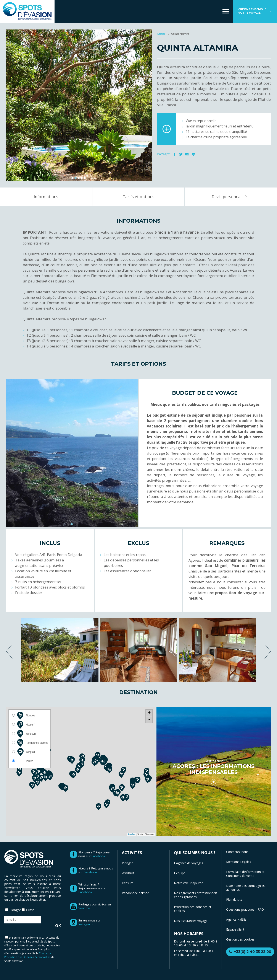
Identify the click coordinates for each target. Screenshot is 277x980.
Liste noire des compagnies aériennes (245, 888)
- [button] (149, 720)
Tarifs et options (138, 197)
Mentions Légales (239, 862)
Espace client (235, 929)
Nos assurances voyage (191, 921)
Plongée (128, 863)
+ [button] (149, 713)
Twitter (181, 154)
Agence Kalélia (236, 919)
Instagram (85, 924)
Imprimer (194, 154)
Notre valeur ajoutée (189, 883)
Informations (46, 197)
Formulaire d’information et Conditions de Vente (245, 874)
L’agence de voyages (189, 863)
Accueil (162, 34)
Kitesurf (127, 883)
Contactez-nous (237, 852)
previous (9, 651)
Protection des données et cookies (193, 909)
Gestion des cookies (240, 939)
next (268, 651)
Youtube (84, 908)
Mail (187, 154)
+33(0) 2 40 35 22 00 (253, 952)
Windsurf (128, 873)
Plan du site (234, 899)
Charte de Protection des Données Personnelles (28, 955)
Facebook (175, 154)
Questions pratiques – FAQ (245, 909)
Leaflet (132, 834)
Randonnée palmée (135, 893)
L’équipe (180, 873)
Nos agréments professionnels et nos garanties (196, 895)
